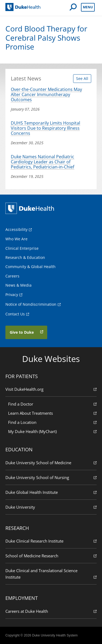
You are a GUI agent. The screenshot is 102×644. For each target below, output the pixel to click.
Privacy (12, 295)
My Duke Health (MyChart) (52, 431)
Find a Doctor (52, 404)
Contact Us (15, 314)
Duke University (51, 507)
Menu (88, 7)
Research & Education (25, 257)
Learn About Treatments (52, 413)
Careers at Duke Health (51, 611)
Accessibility (16, 229)
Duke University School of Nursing (51, 477)
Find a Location (52, 422)
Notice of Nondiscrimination (31, 304)
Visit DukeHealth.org (51, 389)
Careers (12, 276)
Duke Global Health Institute (51, 492)
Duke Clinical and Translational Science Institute (51, 574)
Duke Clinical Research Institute (51, 541)
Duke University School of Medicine (51, 462)
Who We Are (16, 239)
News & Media (18, 285)
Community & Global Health (30, 267)
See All (82, 78)
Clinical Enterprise (22, 248)
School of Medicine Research (51, 556)
